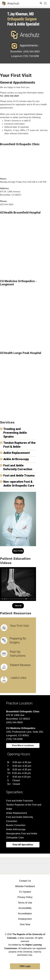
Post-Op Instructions (18, 654)
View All (18, 606)
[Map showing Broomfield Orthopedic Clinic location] (25, 161)
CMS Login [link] (25, 966)
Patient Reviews (20, 665)
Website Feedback (25, 886)
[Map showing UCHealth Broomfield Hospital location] (25, 246)
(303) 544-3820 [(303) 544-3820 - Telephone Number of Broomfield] (31, 52)
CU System (25, 892)
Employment (25, 919)
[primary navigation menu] (45, 3)
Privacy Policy (25, 897)
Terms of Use (25, 903)
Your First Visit (19, 626)
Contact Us (25, 881)
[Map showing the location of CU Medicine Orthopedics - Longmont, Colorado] (25, 318)
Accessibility (25, 908)
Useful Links (18, 678)
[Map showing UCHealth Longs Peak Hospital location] (25, 386)
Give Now (25, 924)
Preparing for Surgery (18, 640)
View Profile (18, 551)
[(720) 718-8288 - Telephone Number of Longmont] (31, 56)
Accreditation (25, 914)
